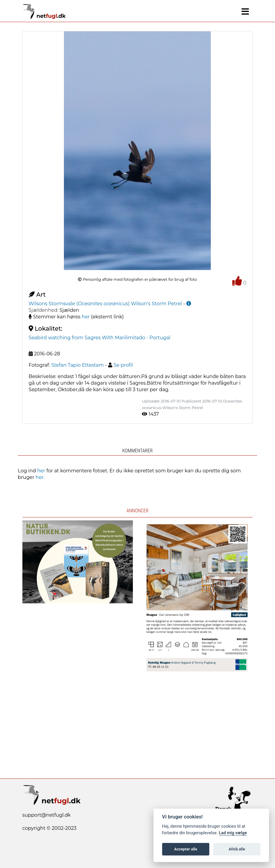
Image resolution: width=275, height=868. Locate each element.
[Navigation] (245, 12)
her (86, 317)
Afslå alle (237, 849)
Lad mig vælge (233, 833)
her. (40, 477)
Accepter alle (186, 849)
